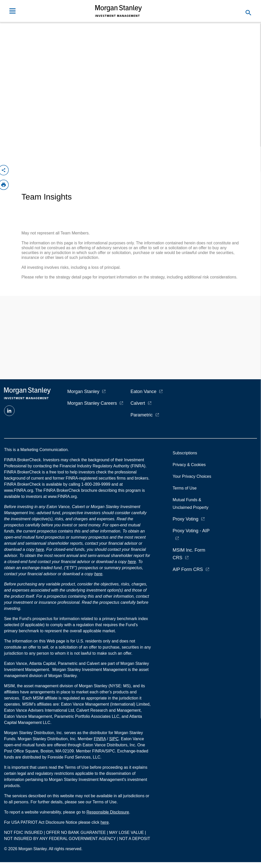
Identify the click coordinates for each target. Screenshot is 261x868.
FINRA (100, 739)
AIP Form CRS (188, 569)
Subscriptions (185, 453)
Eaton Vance (144, 391)
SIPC (114, 739)
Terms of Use (185, 488)
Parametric (142, 415)
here (40, 549)
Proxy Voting (186, 519)
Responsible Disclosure (108, 812)
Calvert (138, 403)
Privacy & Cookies (189, 465)
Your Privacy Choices (193, 476)
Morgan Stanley (83, 391)
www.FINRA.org (62, 496)
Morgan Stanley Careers (92, 403)
